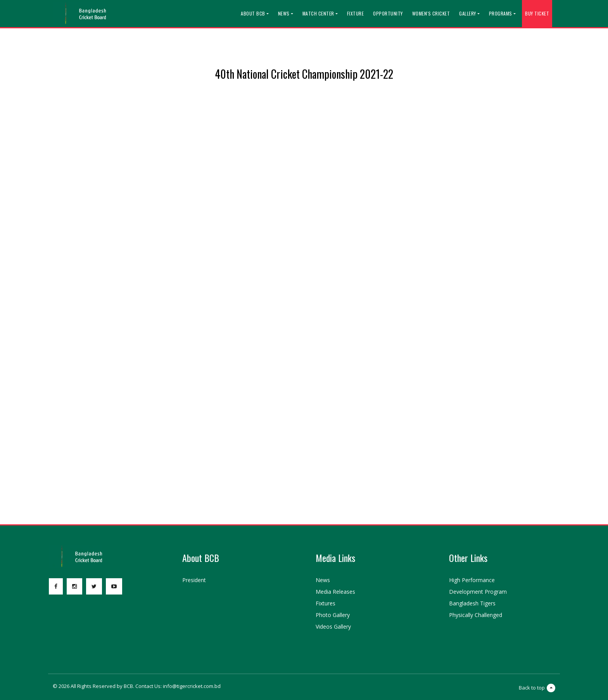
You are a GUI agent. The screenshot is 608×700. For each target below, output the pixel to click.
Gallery (468, 13)
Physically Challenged (476, 615)
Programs (501, 13)
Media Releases (335, 592)
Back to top (537, 688)
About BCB (253, 13)
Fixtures (326, 603)
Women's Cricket (431, 13)
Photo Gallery (333, 615)
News (284, 13)
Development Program (478, 592)
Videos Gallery (333, 627)
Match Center (318, 13)
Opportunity (388, 13)
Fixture (356, 13)
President (194, 580)
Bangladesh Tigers (472, 603)
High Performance (472, 580)
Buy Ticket (537, 13)
